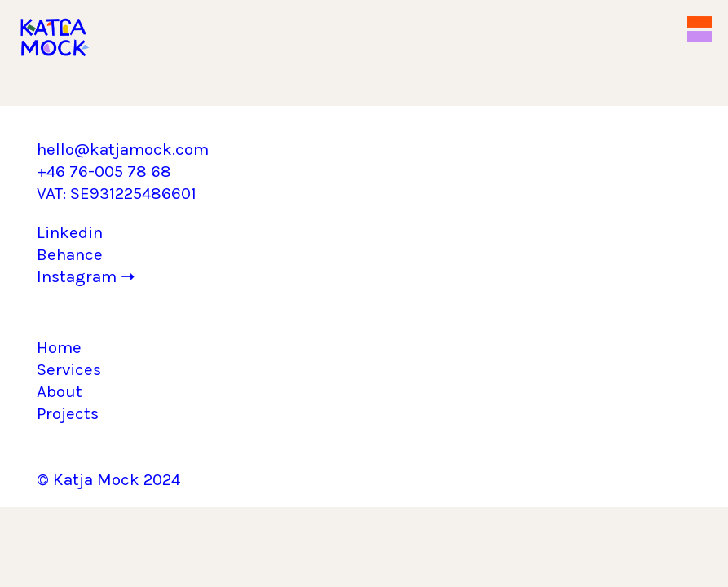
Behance (70, 254)
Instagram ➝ (86, 276)
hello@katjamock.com (123, 149)
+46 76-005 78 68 (104, 171)
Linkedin (70, 232)
